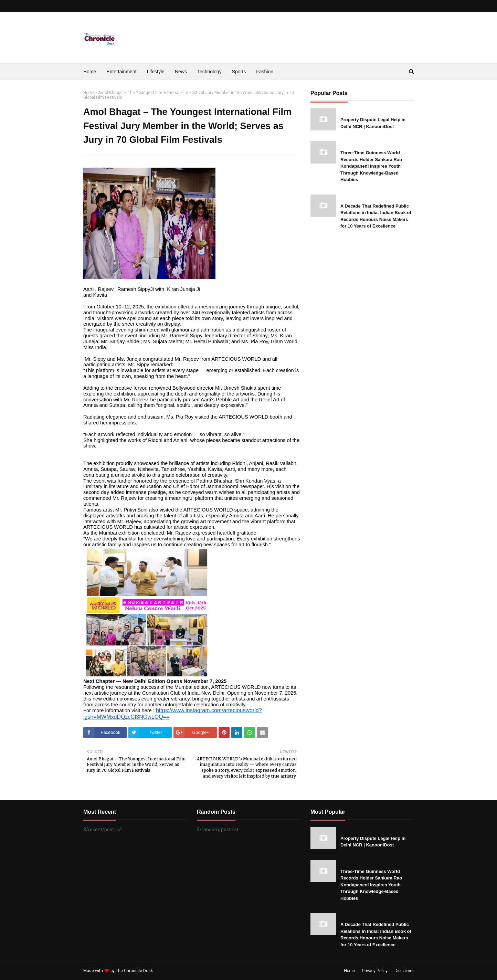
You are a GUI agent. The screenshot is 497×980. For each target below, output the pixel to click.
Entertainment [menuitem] (121, 72)
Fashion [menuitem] (265, 72)
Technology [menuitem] (209, 72)
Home (89, 93)
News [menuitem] (181, 72)
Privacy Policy (375, 971)
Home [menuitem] (90, 72)
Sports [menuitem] (239, 72)
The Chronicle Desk (134, 971)
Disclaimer (404, 971)
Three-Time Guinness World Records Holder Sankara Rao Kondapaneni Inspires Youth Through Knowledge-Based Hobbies (371, 166)
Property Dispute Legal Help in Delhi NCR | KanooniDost (373, 123)
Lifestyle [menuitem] (156, 72)
